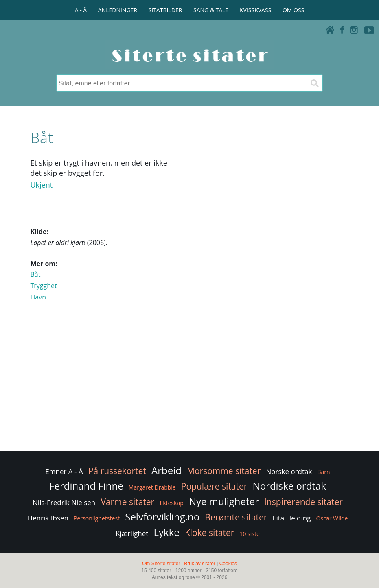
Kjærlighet (132, 533)
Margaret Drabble (152, 487)
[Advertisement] (189, 385)
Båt (35, 274)
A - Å (81, 10)
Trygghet (43, 286)
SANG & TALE (211, 10)
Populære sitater (214, 486)
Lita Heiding (292, 518)
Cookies (228, 564)
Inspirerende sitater (303, 502)
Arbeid (166, 470)
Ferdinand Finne (86, 486)
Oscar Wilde (332, 518)
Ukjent (41, 185)
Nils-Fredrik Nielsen (64, 502)
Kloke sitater (209, 533)
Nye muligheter (224, 501)
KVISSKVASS (255, 10)
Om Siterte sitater (161, 564)
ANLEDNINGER (118, 10)
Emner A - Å (64, 471)
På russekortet (117, 471)
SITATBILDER (165, 10)
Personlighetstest (97, 518)
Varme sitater (127, 502)
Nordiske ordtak (289, 486)
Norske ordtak (289, 471)
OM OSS (293, 10)
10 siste (249, 534)
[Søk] (314, 83)
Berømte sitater (236, 517)
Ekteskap (171, 503)
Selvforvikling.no (162, 517)
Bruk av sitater (200, 564)
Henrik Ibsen (48, 518)
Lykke (166, 532)
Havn (38, 297)
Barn (324, 472)
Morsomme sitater (224, 471)
